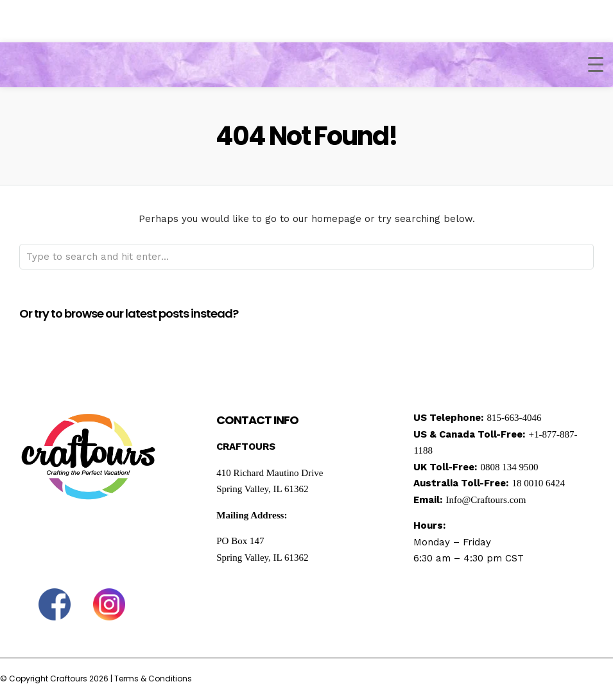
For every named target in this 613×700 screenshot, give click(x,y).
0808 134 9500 (509, 467)
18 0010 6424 (538, 483)
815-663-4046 (514, 418)
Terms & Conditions (153, 679)
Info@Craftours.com (486, 500)
